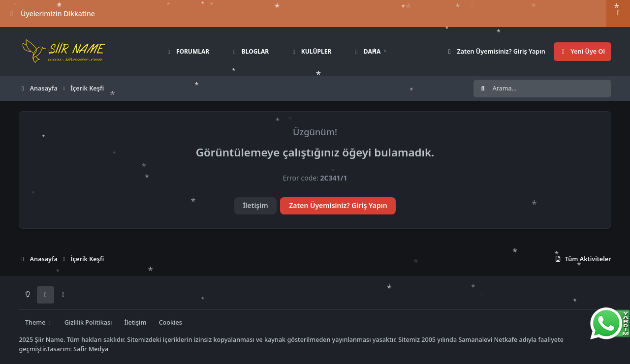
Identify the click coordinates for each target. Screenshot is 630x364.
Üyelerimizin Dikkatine (52, 14)
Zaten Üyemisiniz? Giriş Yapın (338, 205)
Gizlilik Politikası (88, 322)
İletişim (255, 205)
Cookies (171, 322)
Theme (39, 322)
